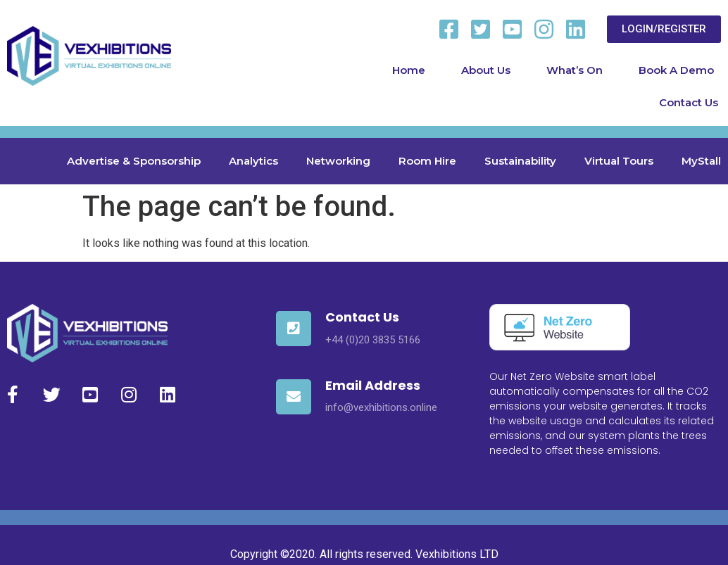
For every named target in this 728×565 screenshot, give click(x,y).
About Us (486, 70)
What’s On (575, 70)
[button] (664, 29)
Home (409, 70)
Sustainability (520, 161)
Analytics (253, 161)
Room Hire (427, 161)
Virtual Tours (619, 161)
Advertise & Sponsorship (134, 161)
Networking (338, 161)
